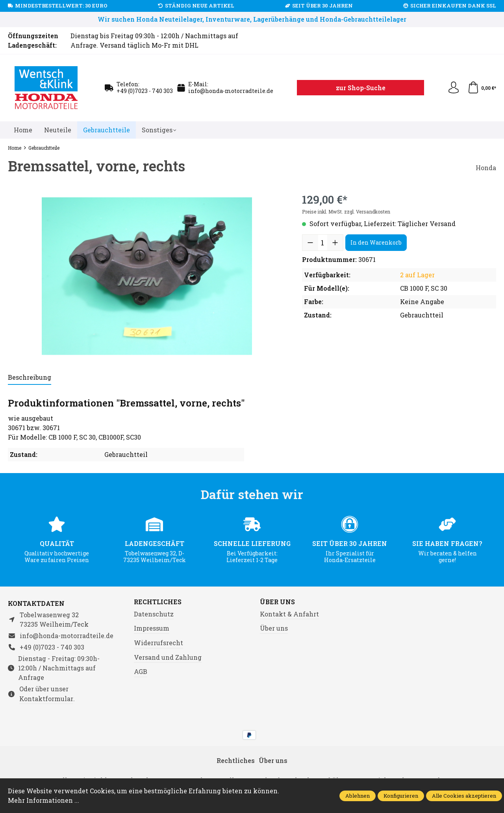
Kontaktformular (46, 699)
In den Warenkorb (376, 242)
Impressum (152, 628)
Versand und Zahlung (168, 657)
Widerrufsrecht (158, 643)
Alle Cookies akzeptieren (464, 796)
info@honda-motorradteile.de (231, 91)
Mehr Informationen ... (44, 800)
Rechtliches (158, 602)
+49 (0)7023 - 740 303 (145, 91)
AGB (141, 671)
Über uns (277, 602)
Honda (486, 168)
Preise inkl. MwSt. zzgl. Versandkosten (346, 212)
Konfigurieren (401, 796)
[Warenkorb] (482, 88)
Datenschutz (154, 614)
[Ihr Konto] (454, 88)
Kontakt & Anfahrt (289, 614)
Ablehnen (358, 796)
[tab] (30, 378)
